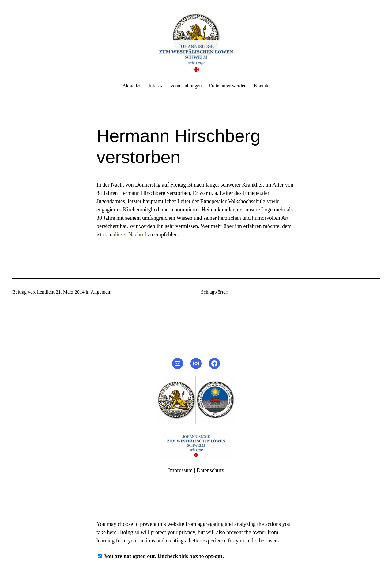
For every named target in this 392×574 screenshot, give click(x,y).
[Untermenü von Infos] (161, 86)
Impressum (180, 470)
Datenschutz (210, 470)
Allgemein (101, 292)
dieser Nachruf (130, 234)
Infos (154, 86)
